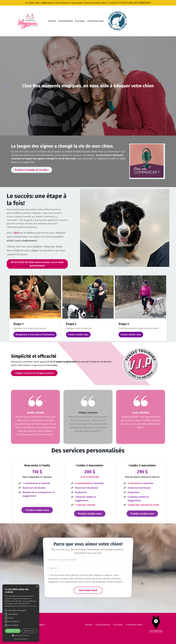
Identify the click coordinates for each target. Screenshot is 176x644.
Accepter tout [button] (13, 631)
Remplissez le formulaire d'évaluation (35, 335)
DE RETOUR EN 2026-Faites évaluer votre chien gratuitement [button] (37, 264)
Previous (7, 86)
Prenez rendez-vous (78, 335)
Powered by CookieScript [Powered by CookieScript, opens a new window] (21, 639)
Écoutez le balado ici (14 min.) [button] (32, 170)
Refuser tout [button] (29, 631)
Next (169, 86)
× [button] (37, 587)
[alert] (21, 613)
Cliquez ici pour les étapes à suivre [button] (34, 373)
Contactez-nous (96, 21)
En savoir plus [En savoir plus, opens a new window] (32, 606)
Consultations (65, 21)
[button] (6, 611)
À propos (80, 21)
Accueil (52, 21)
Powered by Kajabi (158, 638)
